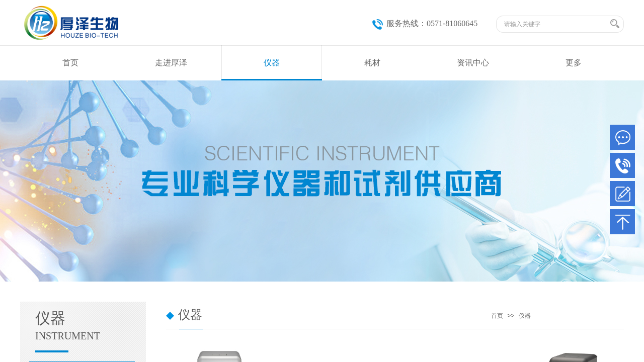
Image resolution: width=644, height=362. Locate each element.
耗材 (372, 63)
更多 (574, 63)
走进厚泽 (171, 63)
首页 (70, 63)
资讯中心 (473, 63)
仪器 (272, 63)
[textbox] (556, 24)
